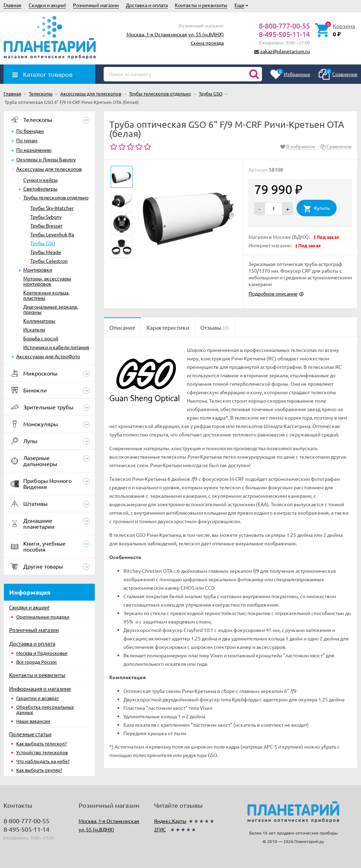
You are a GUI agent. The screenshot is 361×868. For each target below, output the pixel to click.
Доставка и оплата (147, 5)
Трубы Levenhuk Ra (52, 234)
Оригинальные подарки (43, 617)
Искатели (34, 329)
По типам (27, 140)
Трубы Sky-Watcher (52, 208)
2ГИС (160, 829)
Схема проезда (207, 43)
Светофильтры (40, 188)
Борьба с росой (41, 338)
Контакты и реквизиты (201, 5)
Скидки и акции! (47, 5)
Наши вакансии (33, 721)
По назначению (34, 150)
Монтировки (38, 269)
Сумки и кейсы (41, 180)
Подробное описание (273, 293)
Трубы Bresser (46, 225)
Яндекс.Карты (170, 821)
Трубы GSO (43, 243)
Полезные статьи (30, 734)
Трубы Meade (46, 252)
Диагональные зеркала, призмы (51, 309)
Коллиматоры (39, 321)
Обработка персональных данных (45, 709)
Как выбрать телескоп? (41, 743)
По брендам (30, 131)
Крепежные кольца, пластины (46, 295)
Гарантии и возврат (38, 698)
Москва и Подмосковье (42, 653)
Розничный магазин (96, 5)
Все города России (36, 662)
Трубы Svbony (46, 217)
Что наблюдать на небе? (43, 761)
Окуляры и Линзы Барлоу (46, 159)
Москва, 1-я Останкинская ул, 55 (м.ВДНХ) (175, 34)
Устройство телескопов (42, 752)
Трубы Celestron (49, 261)
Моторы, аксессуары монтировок (47, 281)
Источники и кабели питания (56, 347)
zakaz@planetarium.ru (285, 51)
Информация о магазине (40, 689)
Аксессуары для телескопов (49, 169)
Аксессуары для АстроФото (48, 356)
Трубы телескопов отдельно (56, 197)
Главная (13, 5)
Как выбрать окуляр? (39, 770)
